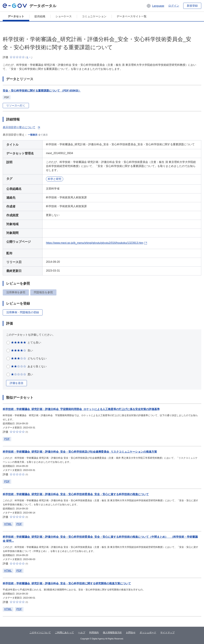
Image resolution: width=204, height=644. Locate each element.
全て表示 (43, 135)
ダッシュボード (148, 632)
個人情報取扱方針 (112, 632)
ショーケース (64, 16)
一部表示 (33, 135)
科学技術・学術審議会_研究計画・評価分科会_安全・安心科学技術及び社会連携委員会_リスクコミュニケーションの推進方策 (80, 452)
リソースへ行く (16, 106)
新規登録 (192, 6)
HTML (8, 524)
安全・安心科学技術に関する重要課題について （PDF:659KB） (42, 91)
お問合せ (131, 632)
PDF (7, 439)
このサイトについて (40, 632)
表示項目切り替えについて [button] (22, 127)
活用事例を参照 (16, 292)
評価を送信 (16, 383)
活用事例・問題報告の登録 (23, 312)
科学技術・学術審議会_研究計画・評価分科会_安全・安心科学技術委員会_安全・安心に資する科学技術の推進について (76, 494)
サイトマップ (167, 632)
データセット (16, 16)
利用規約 (94, 632)
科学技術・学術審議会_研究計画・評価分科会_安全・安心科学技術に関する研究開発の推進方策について (67, 583)
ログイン (174, 6)
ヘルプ (82, 632)
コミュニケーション (94, 16)
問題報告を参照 (43, 292)
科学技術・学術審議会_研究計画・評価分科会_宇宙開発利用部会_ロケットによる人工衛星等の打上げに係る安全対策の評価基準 (81, 409)
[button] (155, 6)
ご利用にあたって (64, 632)
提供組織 (40, 16)
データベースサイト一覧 (132, 16)
